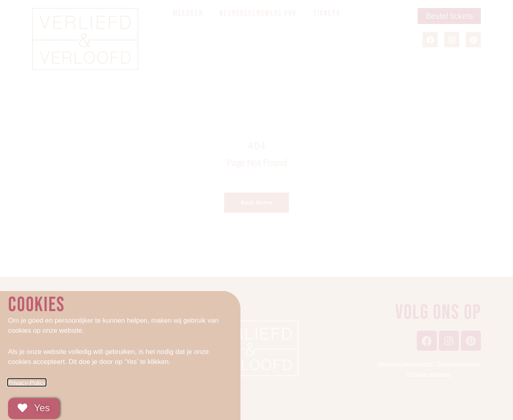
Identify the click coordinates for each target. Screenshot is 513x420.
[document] (256, 210)
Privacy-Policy (27, 387)
